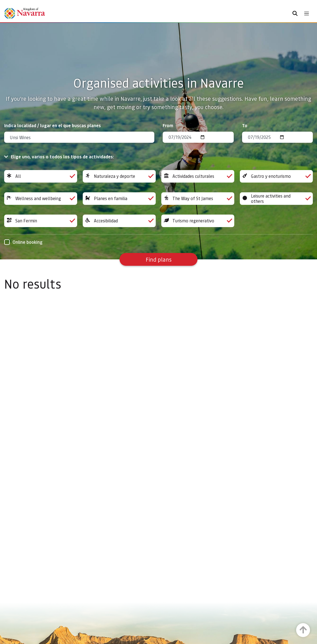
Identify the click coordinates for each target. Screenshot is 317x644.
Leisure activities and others (276, 199)
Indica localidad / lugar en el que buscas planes (53, 125)
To (245, 125)
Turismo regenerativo (198, 221)
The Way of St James (198, 199)
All (41, 176)
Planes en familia (119, 199)
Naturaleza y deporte (119, 176)
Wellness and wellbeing (41, 199)
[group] (41, 176)
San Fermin (41, 221)
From (168, 125)
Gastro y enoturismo (276, 176)
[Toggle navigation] (307, 13)
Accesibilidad (119, 221)
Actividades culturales (198, 176)
